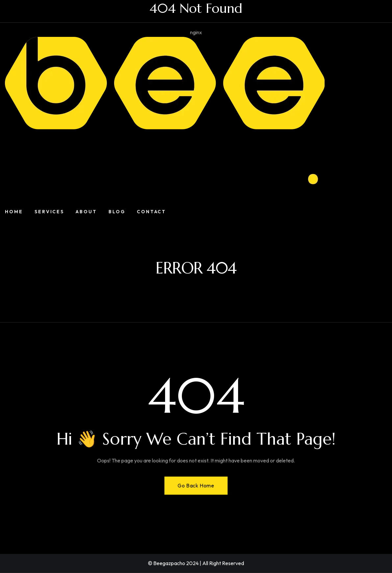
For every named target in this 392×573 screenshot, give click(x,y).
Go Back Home (196, 485)
